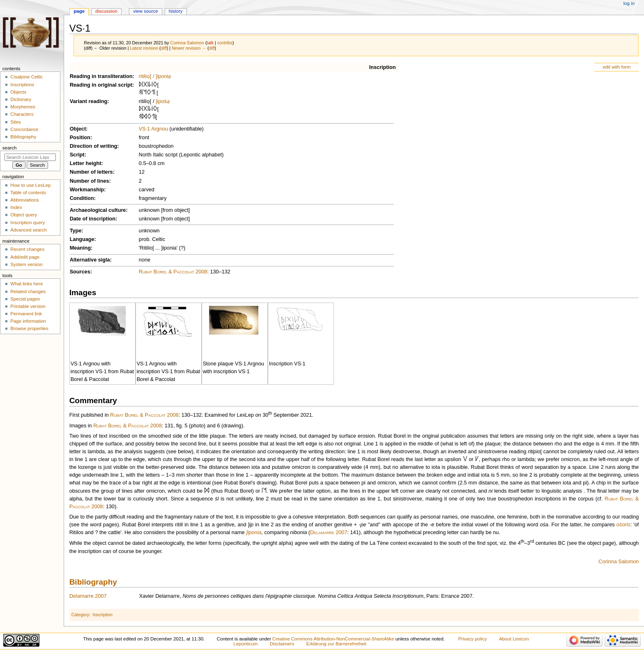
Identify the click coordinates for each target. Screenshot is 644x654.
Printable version (28, 306)
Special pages (25, 299)
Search (10, 148)
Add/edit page (25, 257)
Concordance (24, 129)
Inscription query (28, 223)
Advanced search (29, 230)
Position (80, 138)
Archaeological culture (98, 210)
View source (145, 11)
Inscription (383, 67)
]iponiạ (163, 76)
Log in (629, 3)
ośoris (623, 525)
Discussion (106, 11)
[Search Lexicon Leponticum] (30, 157)
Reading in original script (101, 85)
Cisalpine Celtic (26, 77)
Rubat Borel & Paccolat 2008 (173, 272)
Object (78, 129)
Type (76, 231)
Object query (24, 215)
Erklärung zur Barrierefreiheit (336, 644)
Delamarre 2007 (329, 532)
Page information (28, 321)
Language (82, 239)
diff (164, 48)
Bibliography (93, 582)
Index (16, 207)
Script (77, 155)
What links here (26, 284)
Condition (82, 198)
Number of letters (91, 172)
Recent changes (27, 249)
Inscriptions (22, 85)
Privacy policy (473, 639)
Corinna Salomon (619, 562)
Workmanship (87, 190)
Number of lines (90, 181)
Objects (18, 92)
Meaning (80, 248)
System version (26, 264)
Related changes (28, 291)
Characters (22, 114)
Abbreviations (24, 200)
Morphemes (23, 107)
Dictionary (21, 99)
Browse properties (29, 328)
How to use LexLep (30, 185)
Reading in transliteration (101, 76)
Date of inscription (93, 219)
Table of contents (28, 193)
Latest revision (144, 48)
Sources (80, 272)
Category (80, 615)
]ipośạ (163, 101)
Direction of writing (94, 146)
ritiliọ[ (145, 76)
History (176, 11)
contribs (225, 43)
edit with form (616, 67)
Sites (15, 122)
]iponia (254, 532)
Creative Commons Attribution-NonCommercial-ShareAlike (333, 639)
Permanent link (26, 314)
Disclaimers (282, 644)
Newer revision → (189, 48)
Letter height (86, 163)
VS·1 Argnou (153, 129)
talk (210, 43)
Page (79, 11)
